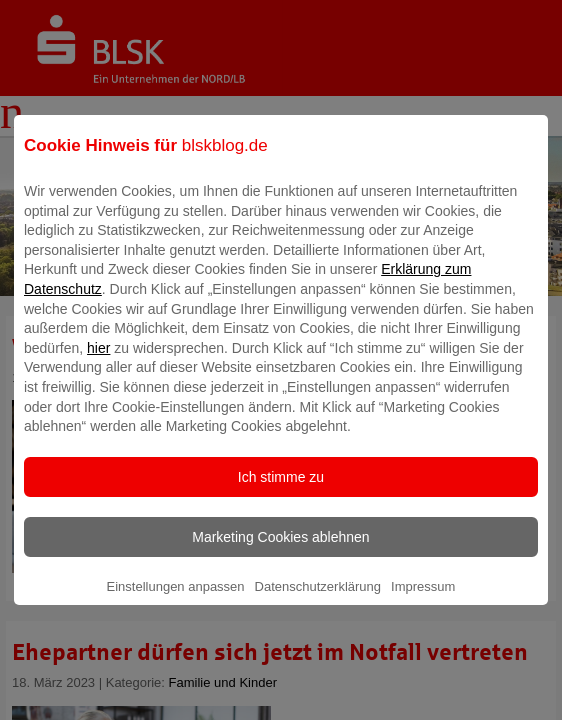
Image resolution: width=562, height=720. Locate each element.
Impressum (423, 600)
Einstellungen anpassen (176, 600)
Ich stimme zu (281, 491)
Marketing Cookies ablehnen (280, 551)
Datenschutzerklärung (318, 600)
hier (98, 362)
